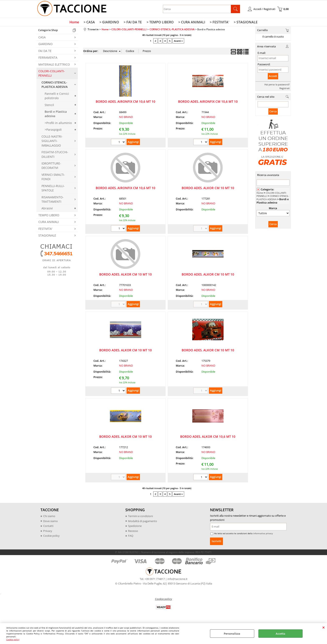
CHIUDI (324, 627)
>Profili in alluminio (58, 124)
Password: (264, 65)
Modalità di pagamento (143, 522)
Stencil (49, 106)
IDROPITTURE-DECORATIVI (51, 166)
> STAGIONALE (244, 23)
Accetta (280, 634)
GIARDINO (45, 45)
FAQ (131, 536)
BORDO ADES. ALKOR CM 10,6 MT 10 (208, 437)
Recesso (133, 532)
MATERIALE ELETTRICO (54, 65)
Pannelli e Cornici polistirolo (57, 97)
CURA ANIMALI (49, 223)
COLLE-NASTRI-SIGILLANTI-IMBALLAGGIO (52, 142)
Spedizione (135, 527)
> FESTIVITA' (218, 23)
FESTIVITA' (45, 230)
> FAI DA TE (133, 23)
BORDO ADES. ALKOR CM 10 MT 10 (208, 189)
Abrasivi (47, 209)
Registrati (285, 89)
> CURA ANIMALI (191, 23)
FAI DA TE (45, 52)
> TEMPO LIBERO (160, 23)
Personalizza (232, 634)
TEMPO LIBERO (49, 216)
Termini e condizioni (140, 517)
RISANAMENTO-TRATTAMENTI (53, 200)
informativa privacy (263, 534)
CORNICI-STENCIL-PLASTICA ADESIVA (55, 85)
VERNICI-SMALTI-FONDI (53, 178)
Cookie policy (13, 639)
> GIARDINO (110, 23)
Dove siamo (50, 522)
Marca (273, 209)
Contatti (48, 527)
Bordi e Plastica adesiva (56, 115)
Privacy (48, 532)
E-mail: (262, 54)
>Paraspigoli (53, 131)
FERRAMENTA (48, 59)
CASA (42, 38)
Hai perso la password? (277, 85)
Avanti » (178, 42)
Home (76, 23)
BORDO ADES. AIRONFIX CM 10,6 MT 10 (126, 102)
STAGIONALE (47, 236)
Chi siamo (49, 517)
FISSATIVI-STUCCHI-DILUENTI (55, 155)
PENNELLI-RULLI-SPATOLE (53, 189)
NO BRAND (126, 118)
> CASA (91, 23)
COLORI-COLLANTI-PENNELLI (52, 74)
